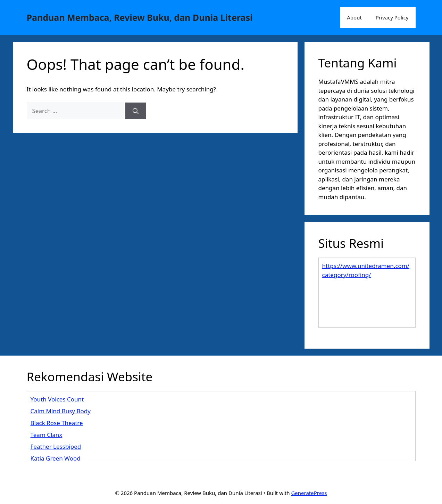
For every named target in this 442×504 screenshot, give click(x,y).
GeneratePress (309, 493)
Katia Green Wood (56, 458)
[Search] (136, 111)
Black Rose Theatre (57, 423)
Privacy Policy (392, 17)
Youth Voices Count (57, 399)
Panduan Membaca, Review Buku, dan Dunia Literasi (140, 17)
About (354, 17)
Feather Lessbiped (56, 446)
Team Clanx (47, 435)
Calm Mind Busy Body (61, 411)
